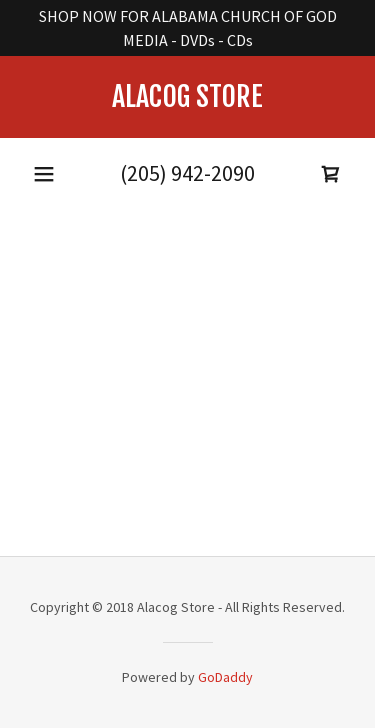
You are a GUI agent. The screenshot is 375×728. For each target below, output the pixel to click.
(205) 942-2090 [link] (187, 173)
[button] (44, 174)
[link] (187, 97)
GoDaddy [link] (225, 677)
